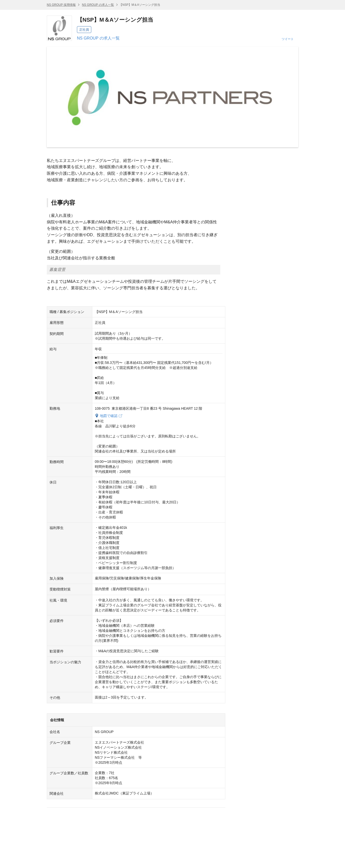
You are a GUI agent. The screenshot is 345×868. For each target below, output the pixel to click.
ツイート (288, 39)
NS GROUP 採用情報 (61, 5)
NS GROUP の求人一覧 (98, 5)
